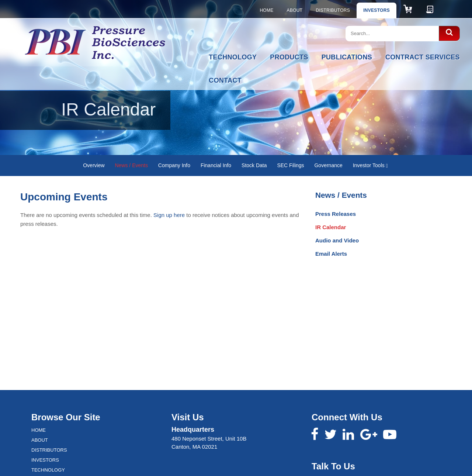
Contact (225, 80)
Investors (376, 10)
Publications (347, 57)
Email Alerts (331, 254)
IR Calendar (331, 227)
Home (266, 10)
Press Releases (336, 214)
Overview (94, 165)
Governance (328, 165)
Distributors (333, 10)
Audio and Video (337, 240)
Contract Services (423, 57)
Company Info (174, 165)
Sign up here (169, 215)
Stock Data (254, 165)
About (295, 10)
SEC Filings (290, 165)
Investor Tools (370, 165)
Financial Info (216, 165)
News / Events (131, 165)
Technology (233, 57)
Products (289, 57)
